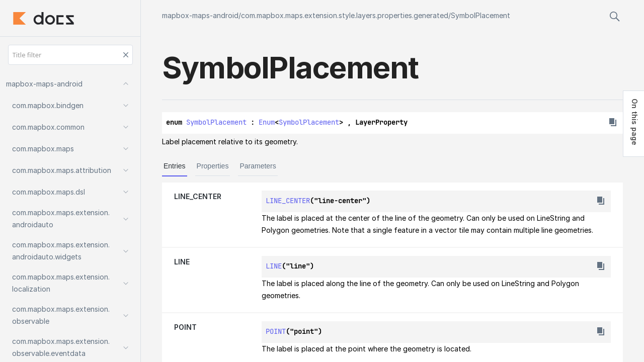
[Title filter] (70, 55)
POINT (185, 327)
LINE (182, 262)
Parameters (258, 166)
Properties (213, 166)
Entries (175, 166)
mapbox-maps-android (200, 15)
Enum (267, 122)
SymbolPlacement (480, 15)
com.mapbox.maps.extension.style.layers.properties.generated (345, 15)
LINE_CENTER (198, 196)
